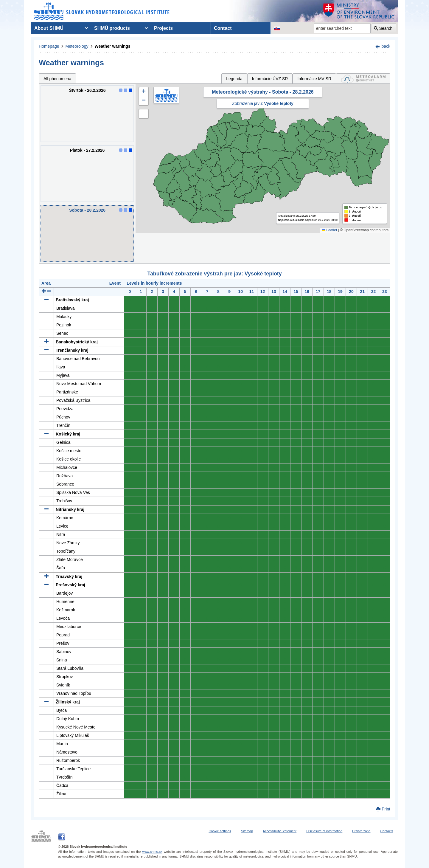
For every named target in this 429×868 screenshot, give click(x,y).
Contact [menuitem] (223, 28)
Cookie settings (220, 831)
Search (386, 28)
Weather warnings (113, 46)
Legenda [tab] (234, 79)
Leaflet (329, 230)
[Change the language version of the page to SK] (277, 28)
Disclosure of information (324, 831)
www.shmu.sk (152, 852)
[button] (144, 92)
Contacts (387, 831)
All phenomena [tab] (57, 79)
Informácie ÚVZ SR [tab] (270, 79)
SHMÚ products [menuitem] (112, 28)
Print (386, 809)
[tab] (363, 79)
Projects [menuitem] (163, 28)
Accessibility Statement (280, 831)
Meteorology (77, 46)
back (386, 46)
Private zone (361, 831)
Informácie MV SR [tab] (314, 79)
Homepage (49, 46)
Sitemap (247, 831)
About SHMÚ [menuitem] (49, 28)
